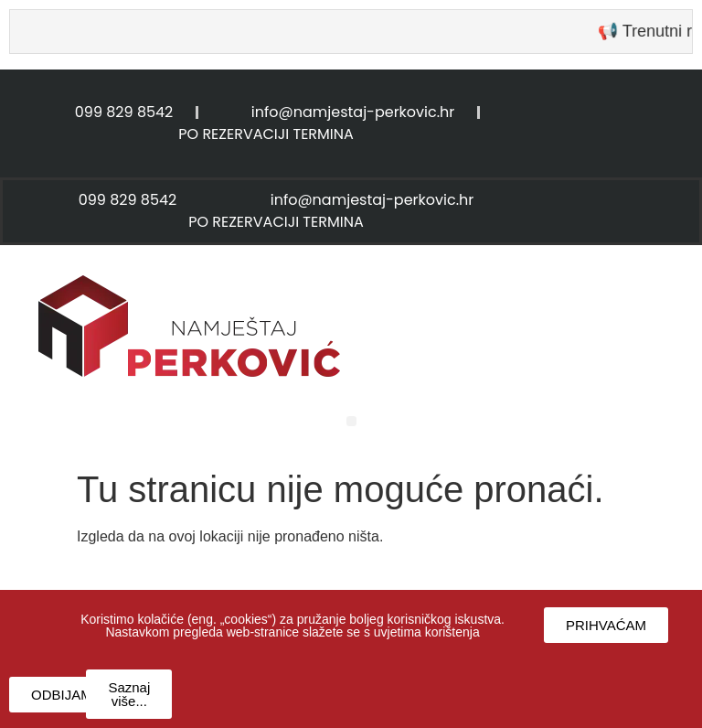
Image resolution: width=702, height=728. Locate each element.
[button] (351, 421)
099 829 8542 (124, 112)
